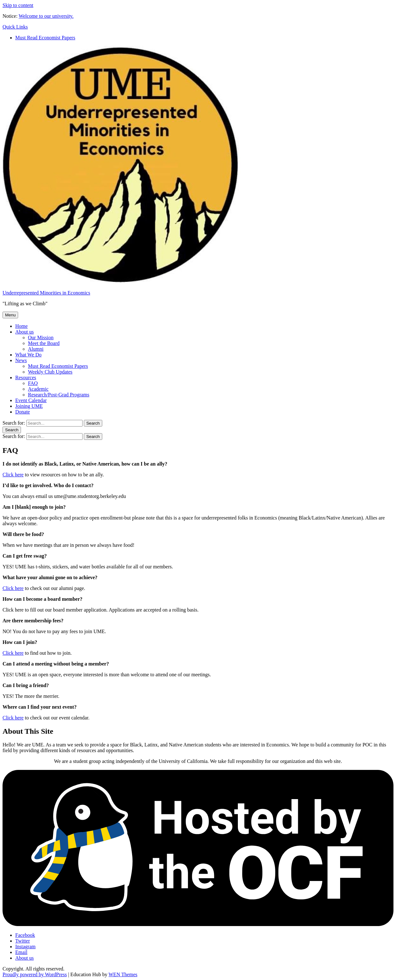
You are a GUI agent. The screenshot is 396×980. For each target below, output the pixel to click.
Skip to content (18, 5)
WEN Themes (123, 974)
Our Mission (41, 338)
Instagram (25, 947)
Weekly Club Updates (50, 372)
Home (21, 326)
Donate (23, 412)
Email (21, 952)
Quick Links (15, 27)
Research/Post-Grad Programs (59, 395)
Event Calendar (31, 400)
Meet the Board (44, 343)
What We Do (28, 355)
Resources (26, 377)
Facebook (25, 935)
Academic (38, 389)
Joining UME (29, 406)
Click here (13, 475)
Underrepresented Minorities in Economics (46, 293)
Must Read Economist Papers (45, 38)
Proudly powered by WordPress (35, 974)
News (21, 360)
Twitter (23, 941)
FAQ (33, 383)
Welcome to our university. (46, 16)
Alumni (36, 349)
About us (24, 332)
